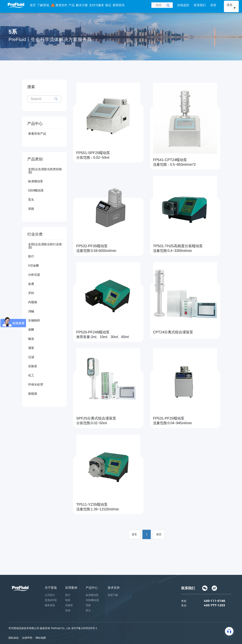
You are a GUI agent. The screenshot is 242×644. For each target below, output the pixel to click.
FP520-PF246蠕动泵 (93, 332)
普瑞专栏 (59, 5)
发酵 (31, 330)
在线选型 (183, 5)
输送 (31, 339)
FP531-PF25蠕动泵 (169, 418)
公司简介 (50, 595)
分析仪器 (34, 275)
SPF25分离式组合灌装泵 (96, 418)
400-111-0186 (214, 601)
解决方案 (82, 5)
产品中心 (92, 588)
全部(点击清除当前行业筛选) (45, 246)
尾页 (159, 534)
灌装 (31, 348)
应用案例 (71, 588)
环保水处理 (36, 384)
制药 (68, 600)
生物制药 (34, 320)
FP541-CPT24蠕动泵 (170, 160)
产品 (72, 5)
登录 (213, 5)
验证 (108, 5)
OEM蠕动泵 (36, 190)
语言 (230, 5)
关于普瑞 (51, 588)
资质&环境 (51, 600)
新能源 (33, 394)
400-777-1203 (214, 605)
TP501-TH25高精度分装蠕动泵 (178, 246)
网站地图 (41, 638)
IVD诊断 (34, 266)
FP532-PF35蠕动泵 (92, 246)
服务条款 (50, 605)
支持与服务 (97, 5)
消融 (31, 311)
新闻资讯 (119, 5)
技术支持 (114, 588)
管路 (31, 209)
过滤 (31, 357)
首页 (33, 5)
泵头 (31, 200)
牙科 (31, 293)
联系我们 (200, 5)
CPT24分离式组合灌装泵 (173, 332)
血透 (31, 284)
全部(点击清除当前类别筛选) (45, 171)
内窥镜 (33, 302)
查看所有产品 (37, 134)
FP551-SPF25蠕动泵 (93, 153)
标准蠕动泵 (36, 181)
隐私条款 (14, 638)
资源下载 (113, 595)
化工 (31, 375)
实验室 (33, 366)
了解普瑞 (43, 5)
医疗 (31, 256)
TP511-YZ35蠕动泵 (92, 505)
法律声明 (27, 638)
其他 (68, 610)
